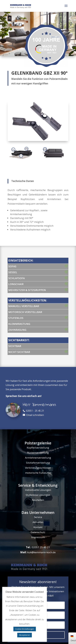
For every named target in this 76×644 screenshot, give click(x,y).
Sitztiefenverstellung (38, 463)
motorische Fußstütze (38, 473)
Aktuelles (38, 522)
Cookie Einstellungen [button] (25, 629)
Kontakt (38, 527)
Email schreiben (35, 415)
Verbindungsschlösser (38, 468)
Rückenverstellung (38, 453)
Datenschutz (38, 532)
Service (38, 517)
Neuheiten (38, 500)
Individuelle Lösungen (38, 490)
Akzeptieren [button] (25, 635)
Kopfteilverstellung (38, 448)
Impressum (38, 537)
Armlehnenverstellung (38, 458)
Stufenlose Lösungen (38, 495)
